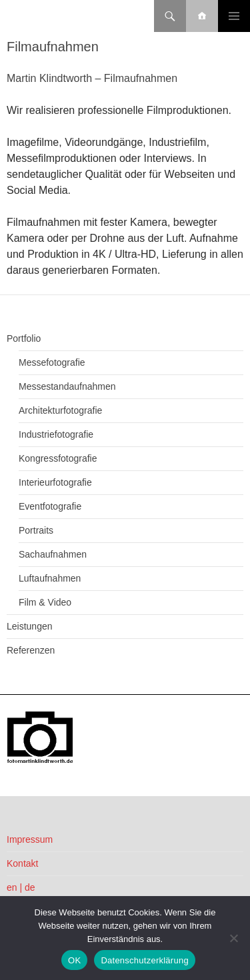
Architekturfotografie (60, 410)
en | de (21, 887)
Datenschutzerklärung (144, 960)
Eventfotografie (50, 506)
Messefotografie (52, 362)
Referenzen (31, 650)
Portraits (36, 530)
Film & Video (45, 602)
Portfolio (24, 338)
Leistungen (30, 626)
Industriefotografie (56, 434)
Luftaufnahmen (50, 578)
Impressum (30, 839)
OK (74, 960)
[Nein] (233, 938)
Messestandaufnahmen (67, 386)
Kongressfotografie (58, 458)
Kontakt (22, 863)
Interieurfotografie (55, 482)
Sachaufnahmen (53, 554)
